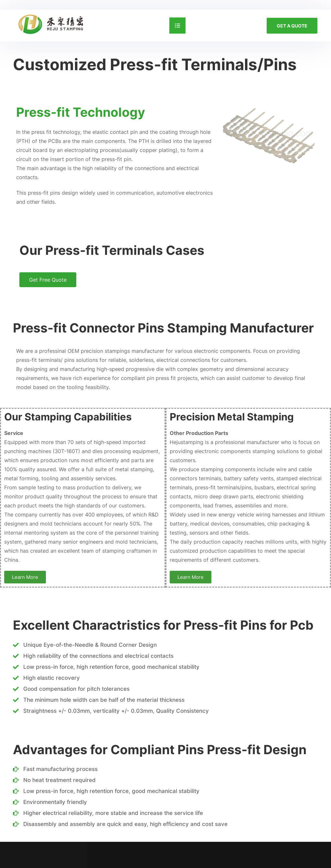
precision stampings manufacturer (123, 351)
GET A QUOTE (292, 26)
